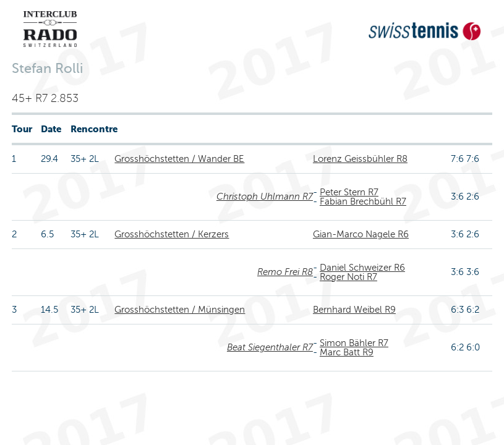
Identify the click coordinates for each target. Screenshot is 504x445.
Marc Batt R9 (347, 352)
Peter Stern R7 (349, 192)
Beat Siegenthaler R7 (270, 347)
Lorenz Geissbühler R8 (360, 159)
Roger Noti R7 (348, 277)
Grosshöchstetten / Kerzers (172, 234)
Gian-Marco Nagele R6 (361, 234)
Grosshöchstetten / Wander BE (179, 159)
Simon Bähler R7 (354, 343)
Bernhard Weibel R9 (354, 310)
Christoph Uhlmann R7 (265, 197)
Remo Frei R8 (285, 272)
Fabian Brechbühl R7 (363, 201)
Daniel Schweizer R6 (362, 268)
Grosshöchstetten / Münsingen (180, 310)
